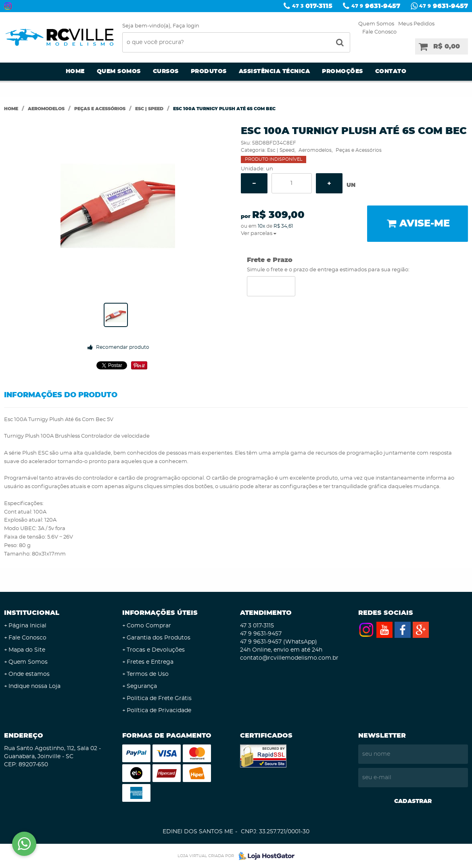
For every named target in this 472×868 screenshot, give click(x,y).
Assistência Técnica (275, 71)
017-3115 (312, 6)
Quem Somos (376, 24)
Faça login (186, 26)
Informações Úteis (160, 613)
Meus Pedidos (416, 24)
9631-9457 (376, 6)
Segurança (142, 686)
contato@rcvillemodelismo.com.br (289, 658)
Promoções (343, 71)
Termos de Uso (148, 674)
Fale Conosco (379, 32)
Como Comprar (149, 626)
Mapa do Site (27, 650)
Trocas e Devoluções (156, 650)
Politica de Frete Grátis (159, 698)
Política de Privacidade (159, 711)
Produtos (209, 71)
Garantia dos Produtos (159, 638)
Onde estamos (29, 674)
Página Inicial (27, 626)
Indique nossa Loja (34, 686)
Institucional (32, 613)
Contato (391, 71)
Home (75, 71)
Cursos (166, 71)
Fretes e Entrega (150, 662)
